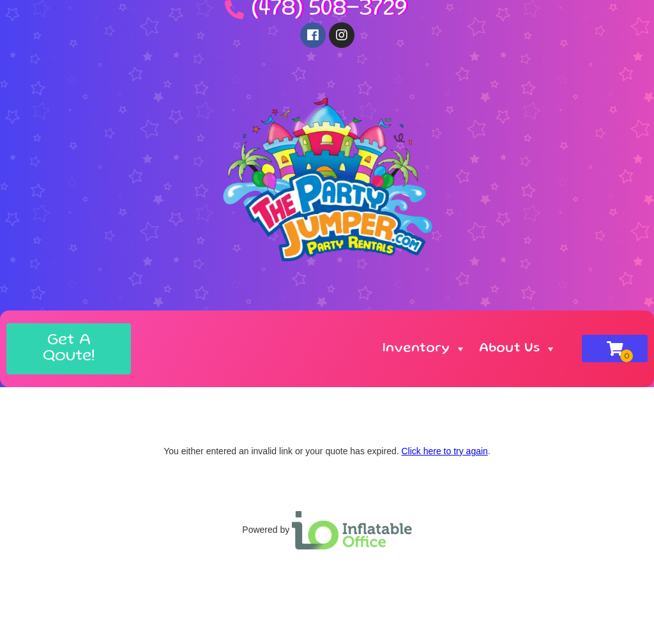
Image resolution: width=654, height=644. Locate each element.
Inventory (424, 349)
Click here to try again (444, 451)
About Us (518, 349)
